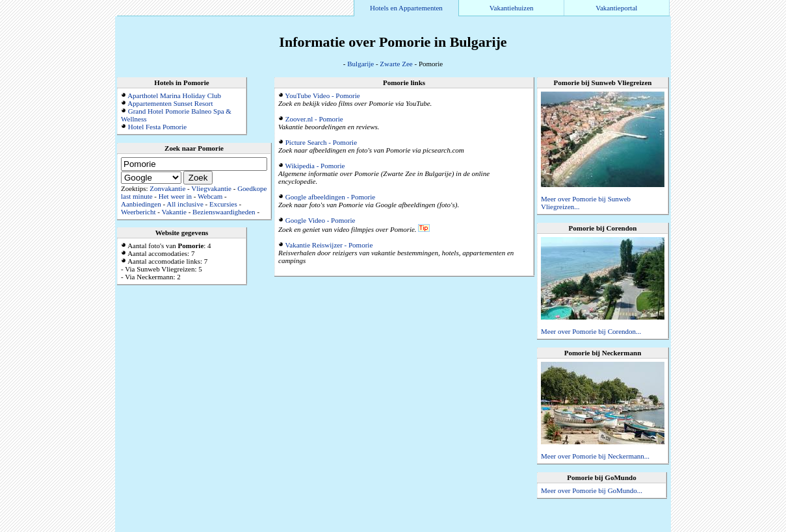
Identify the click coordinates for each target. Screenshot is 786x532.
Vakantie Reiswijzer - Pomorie (329, 245)
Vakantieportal (616, 8)
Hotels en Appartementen (406, 8)
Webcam (210, 196)
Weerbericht (138, 212)
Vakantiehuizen (512, 8)
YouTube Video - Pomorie (322, 95)
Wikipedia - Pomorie (315, 166)
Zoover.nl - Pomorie (314, 119)
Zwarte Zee (396, 64)
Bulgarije (360, 64)
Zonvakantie (167, 188)
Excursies (223, 204)
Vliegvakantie (211, 188)
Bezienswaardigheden (224, 212)
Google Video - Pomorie (321, 220)
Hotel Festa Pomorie (157, 127)
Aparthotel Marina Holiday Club (174, 95)
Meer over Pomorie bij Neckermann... (595, 456)
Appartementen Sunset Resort (170, 103)
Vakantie (174, 212)
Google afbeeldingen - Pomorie (330, 197)
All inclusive (185, 204)
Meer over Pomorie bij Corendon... (591, 331)
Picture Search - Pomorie (321, 142)
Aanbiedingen (141, 204)
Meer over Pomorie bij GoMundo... (592, 490)
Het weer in (175, 196)
